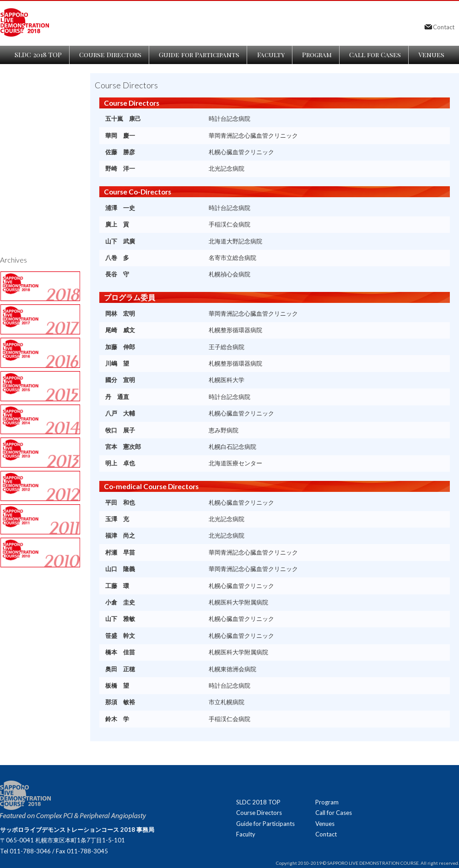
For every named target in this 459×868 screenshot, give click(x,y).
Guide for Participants (265, 824)
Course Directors (259, 813)
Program (327, 802)
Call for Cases (334, 813)
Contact (444, 27)
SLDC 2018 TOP (258, 802)
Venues (325, 824)
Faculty (246, 834)
